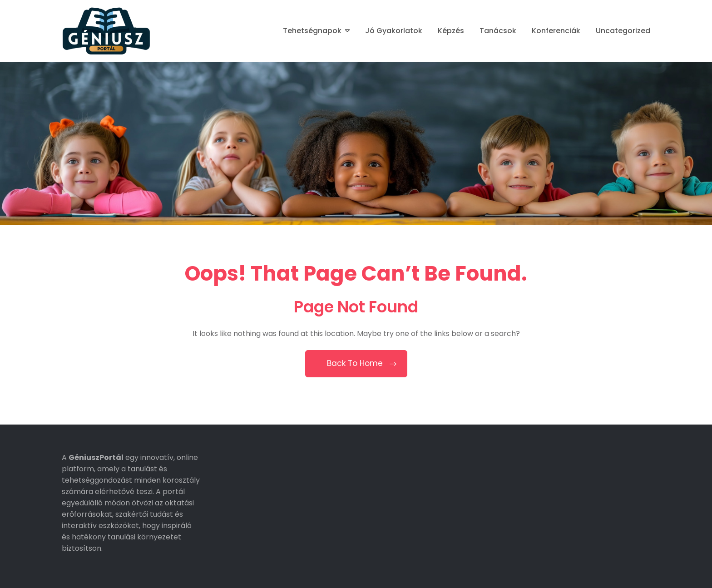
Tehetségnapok (312, 31)
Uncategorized (623, 31)
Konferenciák (556, 31)
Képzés (451, 31)
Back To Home (356, 363)
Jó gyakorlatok (394, 31)
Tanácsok (498, 31)
